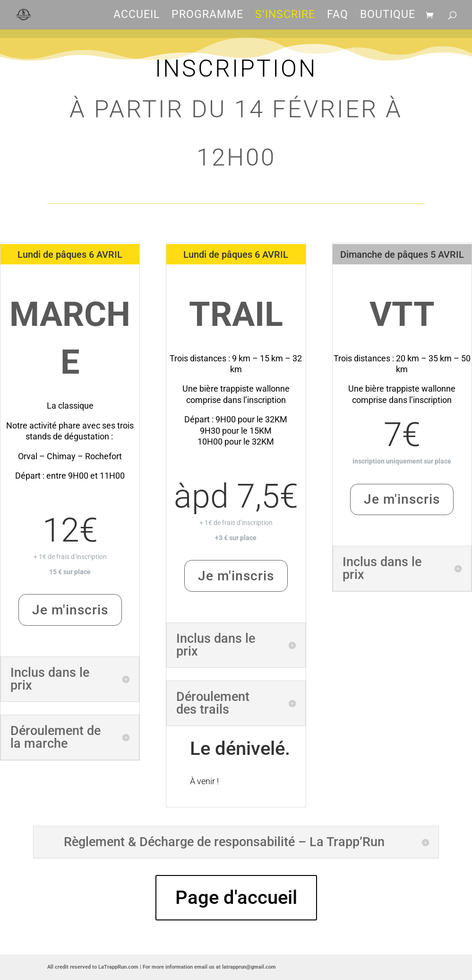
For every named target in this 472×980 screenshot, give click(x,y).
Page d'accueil (236, 897)
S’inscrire (285, 16)
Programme (207, 16)
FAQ (338, 16)
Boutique (388, 16)
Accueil (137, 16)
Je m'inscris (70, 610)
